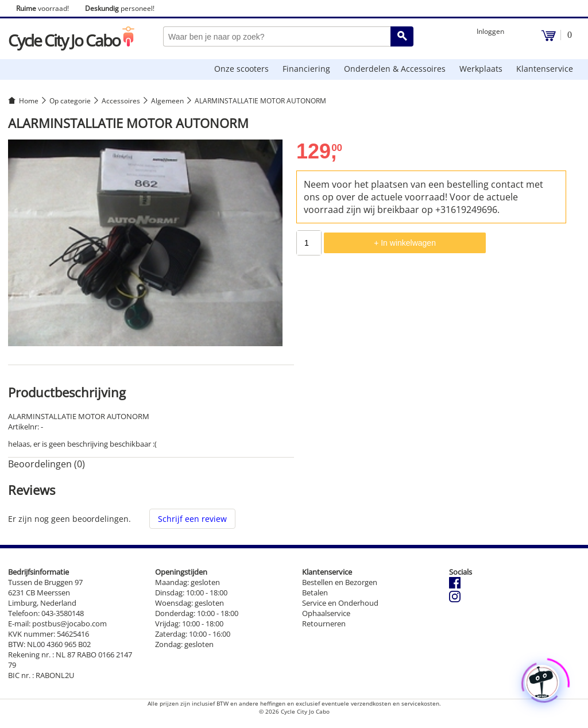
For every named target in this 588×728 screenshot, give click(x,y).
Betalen (315, 593)
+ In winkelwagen (405, 243)
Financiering (306, 69)
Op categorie (70, 101)
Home (29, 101)
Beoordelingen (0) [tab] (47, 464)
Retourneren (324, 624)
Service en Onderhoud (340, 603)
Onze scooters (241, 69)
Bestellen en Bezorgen (340, 582)
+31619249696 (466, 210)
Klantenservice (545, 69)
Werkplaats (481, 69)
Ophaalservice (326, 613)
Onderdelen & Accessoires (395, 69)
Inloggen (490, 31)
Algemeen (167, 101)
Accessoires (121, 101)
